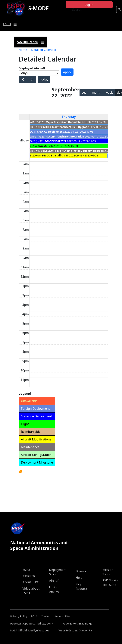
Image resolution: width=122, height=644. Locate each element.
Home (23, 50)
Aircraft (54, 581)
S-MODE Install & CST (55, 155)
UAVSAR (43, 146)
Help (79, 578)
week (109, 92)
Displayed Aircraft (32, 68)
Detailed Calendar (44, 50)
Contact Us (86, 630)
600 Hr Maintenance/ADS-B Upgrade (66, 127)
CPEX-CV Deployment (50, 132)
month (97, 92)
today (44, 79)
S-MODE (38, 8)
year (85, 92)
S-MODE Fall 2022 (56, 141)
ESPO (26, 570)
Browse (81, 571)
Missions (29, 576)
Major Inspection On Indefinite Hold (69, 122)
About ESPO (31, 582)
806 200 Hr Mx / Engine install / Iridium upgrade (74, 151)
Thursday (69, 117)
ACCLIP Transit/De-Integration (65, 136)
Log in (89, 5)
